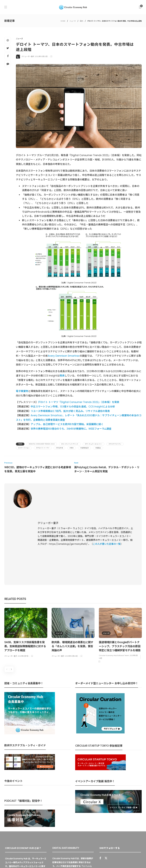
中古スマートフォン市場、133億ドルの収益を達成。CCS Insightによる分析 (73, 407)
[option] (26, 570)
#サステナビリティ (115, 444)
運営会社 (101, 859)
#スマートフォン (24, 448)
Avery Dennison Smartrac (64, 356)
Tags (20, 444)
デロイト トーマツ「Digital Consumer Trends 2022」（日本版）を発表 (79, 402)
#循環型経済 (84, 448)
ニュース (73, 21)
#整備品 (98, 448)
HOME (63, 21)
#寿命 (72, 448)
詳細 (68, 831)
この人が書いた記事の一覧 (107, 512)
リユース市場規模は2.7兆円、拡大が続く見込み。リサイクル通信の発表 (70, 411)
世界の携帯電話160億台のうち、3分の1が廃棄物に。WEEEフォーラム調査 (71, 429)
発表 (62, 376)
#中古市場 (59, 448)
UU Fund (87, 803)
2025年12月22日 (71, 593)
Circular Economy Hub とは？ (78, 859)
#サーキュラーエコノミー (94, 444)
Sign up (135, 821)
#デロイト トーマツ (43, 448)
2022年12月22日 (41, 56)
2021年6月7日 (23, 593)
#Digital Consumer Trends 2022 (42, 444)
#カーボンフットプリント (70, 444)
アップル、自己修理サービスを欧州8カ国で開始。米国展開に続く (67, 424)
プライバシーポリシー (119, 859)
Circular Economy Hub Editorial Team (114, 592)
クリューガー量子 (28, 56)
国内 (82, 21)
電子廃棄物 (22, 391)
